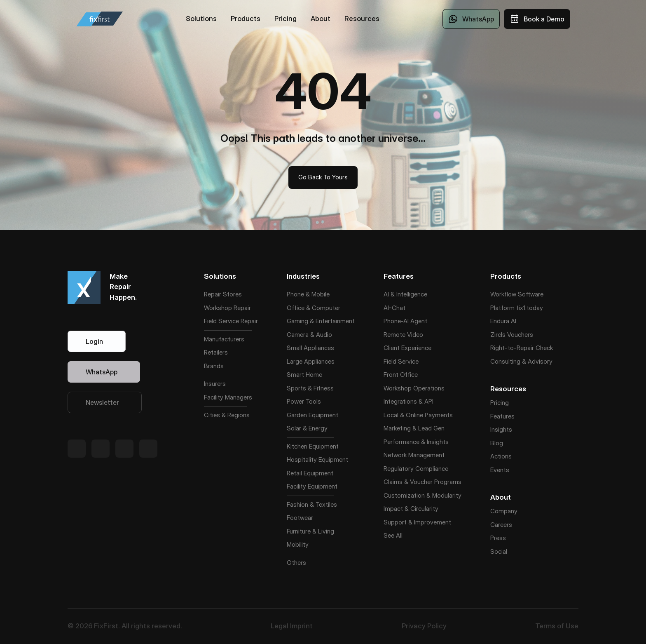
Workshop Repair (227, 308)
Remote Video (403, 335)
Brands (214, 366)
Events (500, 470)
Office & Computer (314, 308)
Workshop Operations (414, 388)
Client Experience (407, 348)
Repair (249, 321)
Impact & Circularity (411, 509)
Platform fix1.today (517, 308)
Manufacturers (224, 339)
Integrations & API (408, 401)
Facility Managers (228, 397)
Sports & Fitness (310, 388)
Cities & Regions (227, 415)
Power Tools (304, 401)
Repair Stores (223, 294)
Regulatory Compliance (416, 469)
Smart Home (304, 375)
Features (502, 416)
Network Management (414, 455)
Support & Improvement (417, 522)
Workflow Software (517, 294)
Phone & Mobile (308, 294)
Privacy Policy (424, 626)
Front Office (401, 375)
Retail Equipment (310, 473)
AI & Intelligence (405, 294)
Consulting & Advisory (521, 361)
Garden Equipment (312, 415)
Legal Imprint (292, 626)
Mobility (298, 544)
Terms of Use (557, 626)
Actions (501, 456)
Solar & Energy (307, 428)
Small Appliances (310, 348)
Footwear (300, 518)
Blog (497, 443)
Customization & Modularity (422, 495)
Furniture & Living (310, 531)
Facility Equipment (312, 486)
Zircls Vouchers (512, 335)
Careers (501, 525)
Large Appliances (311, 361)
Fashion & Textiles (312, 504)
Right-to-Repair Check (522, 348)
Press (498, 538)
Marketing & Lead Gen (414, 428)
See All (393, 535)
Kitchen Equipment (313, 446)
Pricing (500, 403)
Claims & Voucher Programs (422, 482)
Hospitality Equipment (317, 459)
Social (499, 551)
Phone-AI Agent (405, 321)
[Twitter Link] (77, 449)
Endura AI (503, 321)
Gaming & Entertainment (321, 321)
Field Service (221, 321)
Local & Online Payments (418, 415)
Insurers (215, 384)
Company (504, 511)
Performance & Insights (416, 442)
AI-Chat (394, 308)
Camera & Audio (309, 335)
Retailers (216, 352)
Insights (501, 429)
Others (296, 563)
